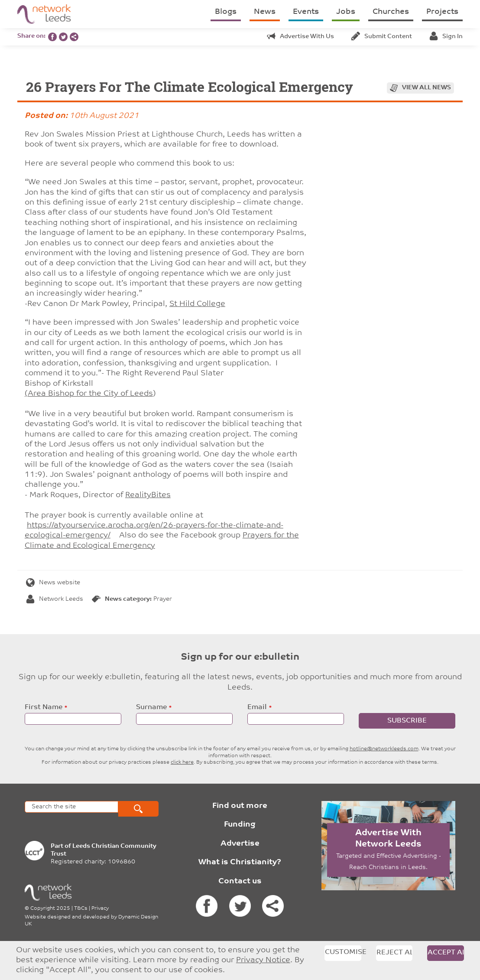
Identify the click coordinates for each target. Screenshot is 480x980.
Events (306, 12)
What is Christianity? (240, 862)
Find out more (240, 806)
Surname (151, 707)
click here (182, 762)
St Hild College (197, 304)
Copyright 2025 (50, 908)
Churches (391, 12)
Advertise (240, 844)
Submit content (382, 37)
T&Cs (81, 908)
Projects (442, 12)
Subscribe (407, 721)
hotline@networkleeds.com (384, 749)
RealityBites (148, 495)
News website (53, 583)
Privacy (100, 908)
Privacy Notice (263, 960)
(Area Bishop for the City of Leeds (89, 394)
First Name (44, 707)
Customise (343, 952)
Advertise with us (300, 37)
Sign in (446, 37)
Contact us (240, 881)
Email (257, 707)
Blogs (226, 12)
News (265, 12)
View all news (426, 88)
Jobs (346, 12)
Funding (240, 825)
